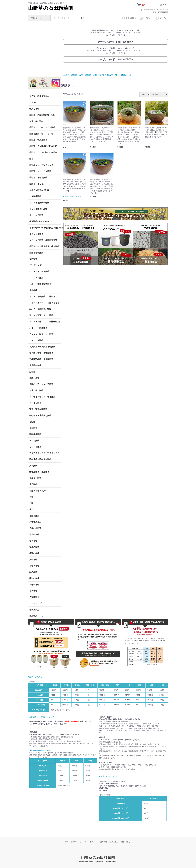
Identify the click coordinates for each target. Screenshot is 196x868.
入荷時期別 (34, 597)
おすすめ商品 (35, 522)
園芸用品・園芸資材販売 (40, 459)
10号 (117, 75)
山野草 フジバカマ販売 (40, 171)
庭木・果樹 (34, 378)
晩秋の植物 (34, 578)
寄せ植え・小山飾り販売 (40, 416)
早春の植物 (34, 535)
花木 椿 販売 (36, 390)
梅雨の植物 (34, 553)
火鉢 (31, 497)
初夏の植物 (34, 547)
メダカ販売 (34, 441)
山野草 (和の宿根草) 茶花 (42, 115)
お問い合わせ (125, 842)
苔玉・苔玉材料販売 (38, 409)
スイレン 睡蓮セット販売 (41, 334)
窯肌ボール (126, 75)
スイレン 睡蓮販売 (38, 328)
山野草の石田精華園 (51, 8)
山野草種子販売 (36, 253)
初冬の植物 (34, 585)
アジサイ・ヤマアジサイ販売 (42, 397)
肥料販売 (33, 466)
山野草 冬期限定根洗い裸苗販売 (44, 246)
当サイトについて (71, 842)
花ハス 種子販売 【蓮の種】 (43, 297)
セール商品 (34, 610)
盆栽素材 (33, 372)
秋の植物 (33, 572)
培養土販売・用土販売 (39, 472)
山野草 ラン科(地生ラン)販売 (43, 146)
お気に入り (146, 18)
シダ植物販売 (35, 196)
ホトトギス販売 (36, 215)
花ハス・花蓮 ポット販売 (41, 315)
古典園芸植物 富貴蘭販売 (41, 353)
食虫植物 (33, 290)
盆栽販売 (33, 428)
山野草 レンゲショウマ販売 (42, 127)
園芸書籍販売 (35, 434)
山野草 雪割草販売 (38, 178)
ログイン (161, 18)
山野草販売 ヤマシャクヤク (42, 134)
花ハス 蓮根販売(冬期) (40, 309)
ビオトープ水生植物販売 (40, 284)
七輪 (31, 503)
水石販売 (33, 484)
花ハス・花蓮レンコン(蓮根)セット (45, 322)
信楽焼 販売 (35, 478)
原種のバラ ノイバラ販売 (41, 384)
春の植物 (33, 541)
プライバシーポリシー (88, 842)
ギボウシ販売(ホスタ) (39, 190)
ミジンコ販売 (35, 447)
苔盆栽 (32, 422)
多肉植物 (33, 259)
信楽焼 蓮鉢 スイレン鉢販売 (99, 75)
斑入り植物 (34, 109)
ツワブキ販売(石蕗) (38, 209)
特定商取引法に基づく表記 (108, 842)
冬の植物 (33, 591)
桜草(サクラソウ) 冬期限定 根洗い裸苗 (45, 228)
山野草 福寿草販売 (38, 140)
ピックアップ (35, 603)
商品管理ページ (36, 616)
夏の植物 (33, 560)
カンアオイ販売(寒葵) (39, 203)
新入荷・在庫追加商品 (39, 96)
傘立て (32, 509)
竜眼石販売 (34, 516)
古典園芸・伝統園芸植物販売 (42, 347)
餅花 (31, 159)
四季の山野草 (35, 528)
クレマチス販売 (36, 278)
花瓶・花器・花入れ (38, 491)
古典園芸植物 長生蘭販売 (41, 359)
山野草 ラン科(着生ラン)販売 (43, 152)
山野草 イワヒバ (37, 184)
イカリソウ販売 (36, 234)
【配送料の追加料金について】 (41, 750)
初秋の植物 (34, 566)
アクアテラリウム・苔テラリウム (44, 453)
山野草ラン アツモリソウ (41, 165)
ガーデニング (36, 265)
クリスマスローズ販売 (39, 271)
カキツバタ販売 (36, 340)
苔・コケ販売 (35, 403)
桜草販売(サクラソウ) (39, 221)
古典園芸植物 (35, 365)
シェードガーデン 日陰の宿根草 (44, 303)
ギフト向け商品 (36, 121)
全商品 (66, 75)
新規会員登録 (129, 18)
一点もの (33, 102)
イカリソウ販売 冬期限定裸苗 (43, 240)
